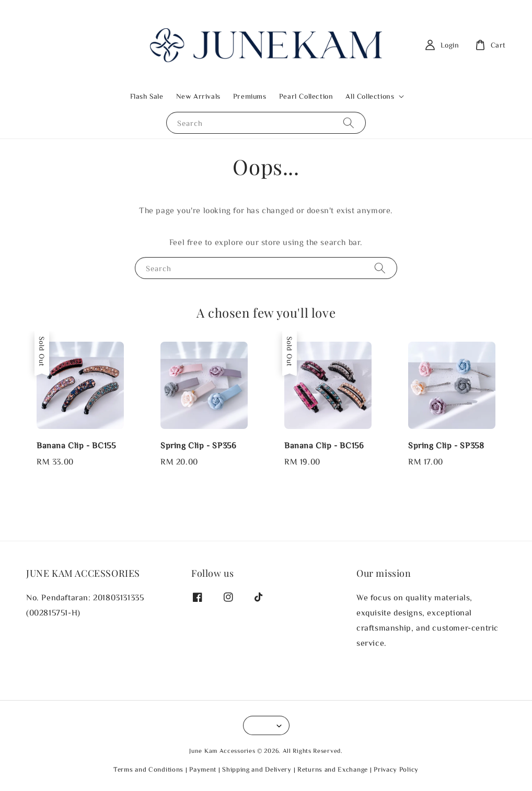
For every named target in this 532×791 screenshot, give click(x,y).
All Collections (370, 96)
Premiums (250, 96)
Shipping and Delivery (257, 769)
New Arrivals (198, 96)
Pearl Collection (306, 96)
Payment (203, 769)
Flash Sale (147, 96)
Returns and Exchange (333, 769)
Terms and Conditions (148, 769)
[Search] (349, 123)
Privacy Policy (396, 769)
